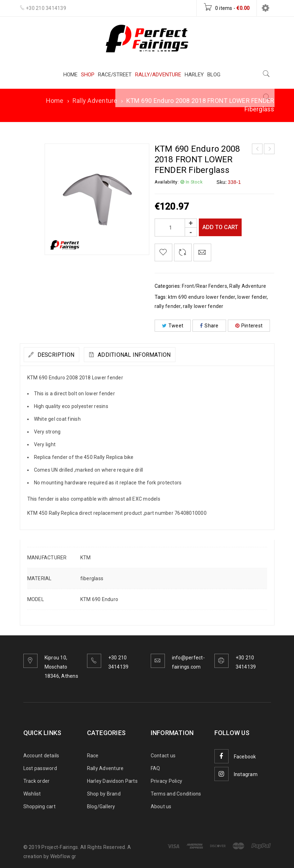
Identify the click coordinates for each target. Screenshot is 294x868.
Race (93, 756)
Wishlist (32, 794)
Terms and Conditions (176, 794)
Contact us (163, 756)
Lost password (40, 768)
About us (161, 806)
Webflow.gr (63, 856)
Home (55, 101)
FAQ (155, 768)
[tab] (58, 355)
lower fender (252, 297)
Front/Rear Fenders (204, 286)
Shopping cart (39, 806)
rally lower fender (203, 306)
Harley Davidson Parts (112, 781)
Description (61, 355)
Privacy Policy (167, 781)
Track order (37, 781)
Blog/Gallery (101, 806)
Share (209, 326)
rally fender (168, 306)
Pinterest (249, 326)
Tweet (173, 326)
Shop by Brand (104, 794)
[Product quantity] (176, 228)
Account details (41, 756)
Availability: (167, 182)
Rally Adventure (95, 101)
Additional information (152, 355)
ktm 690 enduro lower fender (202, 297)
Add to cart (222, 227)
